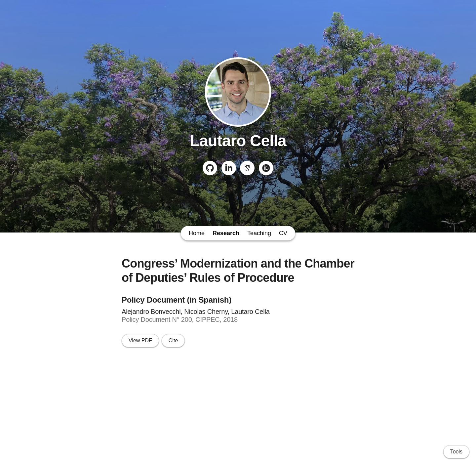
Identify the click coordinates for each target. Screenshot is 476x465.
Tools (456, 452)
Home (197, 233)
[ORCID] (266, 168)
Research (226, 233)
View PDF (140, 340)
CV (283, 233)
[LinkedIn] (229, 168)
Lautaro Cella (238, 141)
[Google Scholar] (247, 168)
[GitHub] (210, 168)
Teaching (259, 233)
